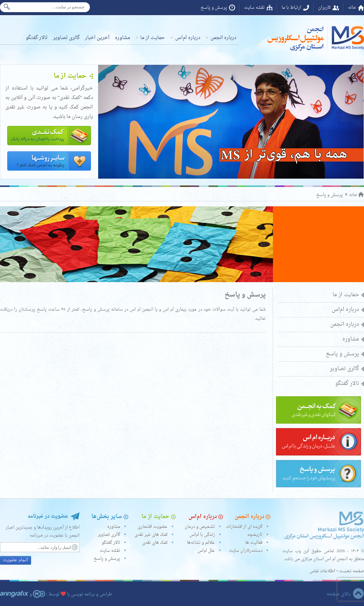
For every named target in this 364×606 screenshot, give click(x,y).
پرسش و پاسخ (214, 8)
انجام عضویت (16, 560)
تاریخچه (255, 535)
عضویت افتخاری (153, 527)
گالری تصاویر (66, 38)
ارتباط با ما (291, 8)
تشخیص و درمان (200, 527)
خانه (352, 8)
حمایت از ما (153, 38)
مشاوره (122, 38)
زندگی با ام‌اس (202, 535)
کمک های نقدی (155, 543)
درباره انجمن (223, 38)
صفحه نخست (351, 571)
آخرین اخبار (97, 38)
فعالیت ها (254, 543)
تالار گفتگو (37, 38)
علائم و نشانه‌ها (201, 543)
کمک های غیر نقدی (151, 535)
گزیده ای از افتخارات (244, 527)
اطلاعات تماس (322, 571)
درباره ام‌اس (188, 38)
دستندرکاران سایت (246, 551)
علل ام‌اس (206, 551)
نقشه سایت (254, 8)
